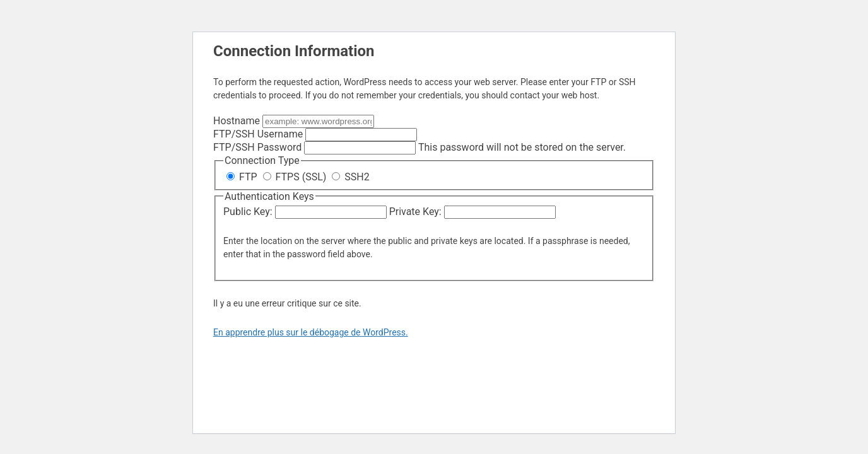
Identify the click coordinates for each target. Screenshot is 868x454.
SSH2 (350, 177)
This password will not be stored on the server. (419, 147)
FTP (243, 177)
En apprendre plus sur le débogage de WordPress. (311, 332)
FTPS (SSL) (296, 177)
